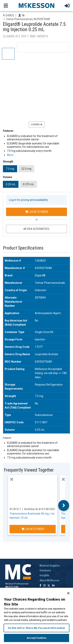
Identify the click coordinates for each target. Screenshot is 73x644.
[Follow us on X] (49, 586)
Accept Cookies (36, 638)
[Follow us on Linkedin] (53, 586)
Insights (44, 575)
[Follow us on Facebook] (40, 586)
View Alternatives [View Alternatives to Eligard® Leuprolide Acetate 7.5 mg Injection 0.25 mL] (36, 229)
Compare (37, 125)
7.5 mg (10, 169)
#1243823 (8, 15)
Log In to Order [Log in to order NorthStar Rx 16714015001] (33, 529)
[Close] (68, 593)
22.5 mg (26, 169)
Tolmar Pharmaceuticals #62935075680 (28, 19)
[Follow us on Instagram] (44, 586)
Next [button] (64, 505)
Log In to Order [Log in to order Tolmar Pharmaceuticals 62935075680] (37, 212)
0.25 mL (11, 184)
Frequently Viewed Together (29, 470)
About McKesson (49, 580)
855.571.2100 (12, 587)
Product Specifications (23, 248)
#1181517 (15, 509)
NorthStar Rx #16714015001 (40, 509)
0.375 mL (28, 184)
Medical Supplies (50, 566)
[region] (36, 616)
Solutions (45, 570)
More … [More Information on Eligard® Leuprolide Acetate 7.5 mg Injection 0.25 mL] (11, 155)
